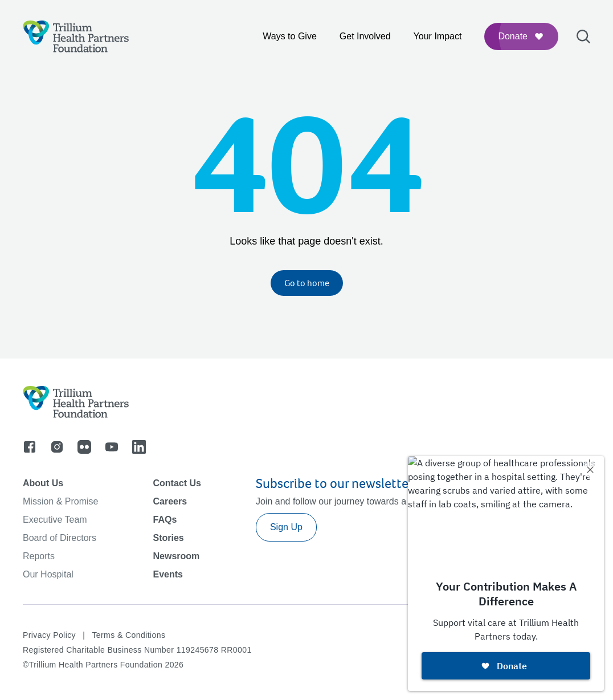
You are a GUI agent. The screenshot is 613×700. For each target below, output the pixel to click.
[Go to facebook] (30, 447)
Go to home (307, 283)
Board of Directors (60, 538)
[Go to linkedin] (139, 447)
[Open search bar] (583, 36)
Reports (39, 556)
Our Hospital (48, 574)
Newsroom (176, 556)
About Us (43, 483)
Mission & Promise (60, 501)
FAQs (165, 520)
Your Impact (438, 36)
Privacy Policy (49, 635)
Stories (168, 538)
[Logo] (76, 36)
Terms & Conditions (128, 635)
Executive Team (55, 520)
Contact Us (177, 483)
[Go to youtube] (112, 447)
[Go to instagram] (57, 447)
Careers (170, 501)
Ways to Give (290, 36)
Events (167, 574)
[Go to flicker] (84, 447)
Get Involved (365, 36)
